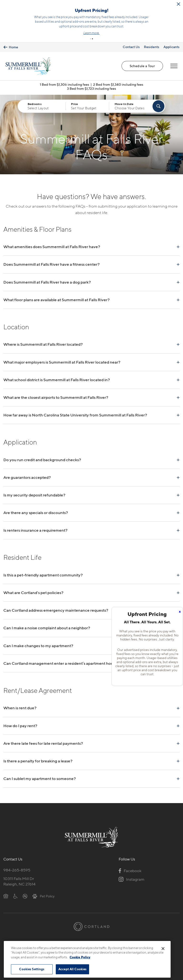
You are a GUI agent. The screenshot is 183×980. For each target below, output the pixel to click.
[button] (91, 36)
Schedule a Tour (142, 63)
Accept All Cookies (72, 969)
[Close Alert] (54, 7)
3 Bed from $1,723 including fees (91, 85)
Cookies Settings (32, 969)
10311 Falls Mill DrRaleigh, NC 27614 (19, 878)
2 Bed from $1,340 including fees (118, 81)
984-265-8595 (17, 867)
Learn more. (150, 31)
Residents (152, 44)
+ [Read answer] (178, 244)
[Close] (163, 949)
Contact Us (131, 44)
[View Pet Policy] (43, 893)
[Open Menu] (174, 63)
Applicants (171, 44)
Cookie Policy (80, 957)
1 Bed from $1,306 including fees (64, 81)
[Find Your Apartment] (158, 103)
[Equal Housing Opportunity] (6, 893)
